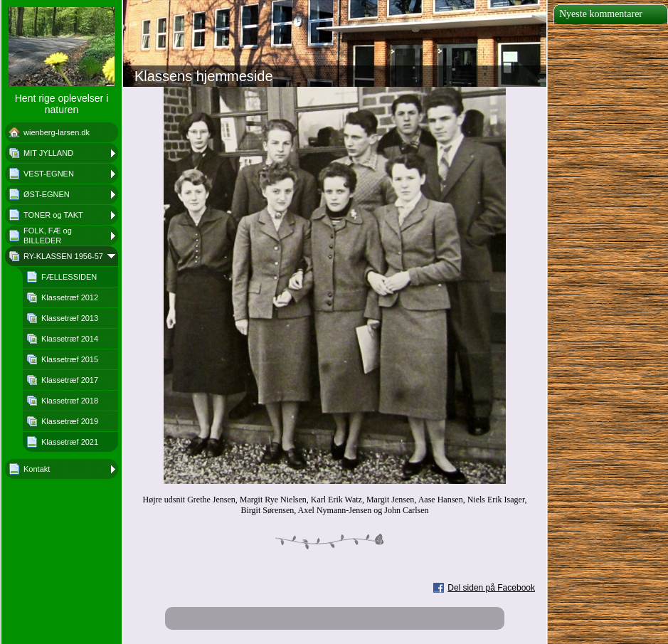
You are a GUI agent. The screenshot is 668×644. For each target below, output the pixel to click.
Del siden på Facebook (491, 588)
